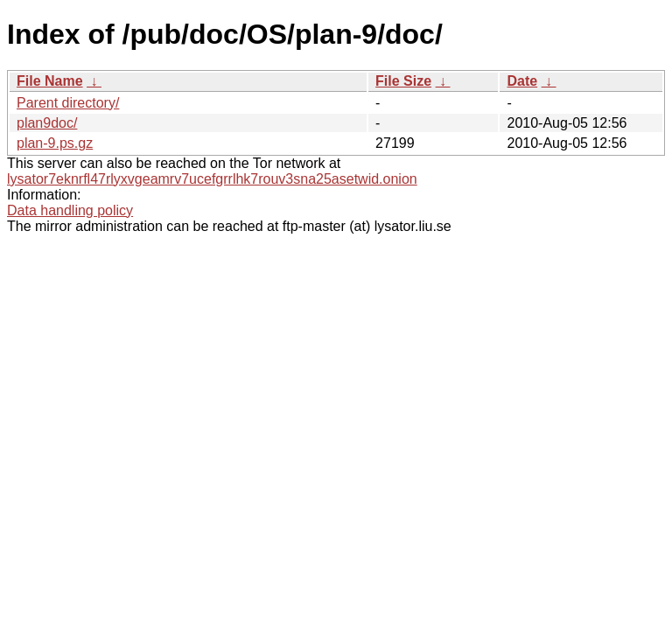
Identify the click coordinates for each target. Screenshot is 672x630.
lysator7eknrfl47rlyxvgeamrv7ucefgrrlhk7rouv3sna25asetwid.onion (212, 179)
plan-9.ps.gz (55, 143)
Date (522, 81)
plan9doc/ (47, 123)
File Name (50, 81)
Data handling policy (70, 210)
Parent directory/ (68, 103)
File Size (403, 81)
